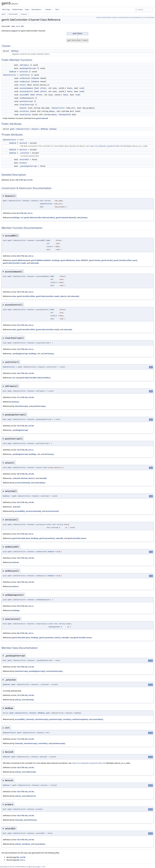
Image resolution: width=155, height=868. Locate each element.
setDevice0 (25, 78)
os (72, 111)
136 (18, 373)
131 (18, 397)
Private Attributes (136, 17)
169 (18, 474)
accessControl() (52, 511)
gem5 (4, 14)
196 (18, 292)
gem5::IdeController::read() (14, 263)
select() (63, 296)
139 (18, 558)
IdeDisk (13, 72)
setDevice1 (25, 82)
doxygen (38, 867)
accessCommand (26, 88)
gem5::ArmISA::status (77, 538)
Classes (49, 9)
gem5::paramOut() (47, 538)
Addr (37, 88)
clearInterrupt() (21, 406)
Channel (24, 14)
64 (18, 213)
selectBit (24, 160)
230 (18, 256)
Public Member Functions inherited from (25, 118)
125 (18, 840)
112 (18, 739)
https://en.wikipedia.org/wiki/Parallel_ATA (106, 146)
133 (18, 426)
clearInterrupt (27, 105)
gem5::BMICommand (21, 260)
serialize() (67, 719)
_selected (24, 153)
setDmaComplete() (80, 719)
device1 (23, 150)
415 (18, 534)
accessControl (26, 91)
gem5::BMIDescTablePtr (41, 260)
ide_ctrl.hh (17, 26)
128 (18, 667)
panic (135, 260)
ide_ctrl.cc (28, 213)
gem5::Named (42, 118)
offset (43, 88)
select (23, 85)
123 (18, 695)
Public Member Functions (110, 17)
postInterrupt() (39, 406)
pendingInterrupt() (37, 671)
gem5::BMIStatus (68, 260)
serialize (24, 111)
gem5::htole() (95, 260)
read (81, 88)
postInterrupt (26, 101)
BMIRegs (15, 51)
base (52, 111)
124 (18, 450)
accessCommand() (22, 483)
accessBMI (24, 95)
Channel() (30, 719)
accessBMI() (20, 511)
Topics (27, 9)
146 (18, 582)
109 (17, 180)
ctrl (22, 140)
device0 (23, 143)
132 (18, 349)
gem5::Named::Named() (66, 218)
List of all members (149, 17)
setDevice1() (31, 796)
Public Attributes (124, 17)
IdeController (13, 14)
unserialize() (40, 483)
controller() (43, 743)
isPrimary (24, 65)
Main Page (6, 9)
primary (23, 163)
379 (18, 606)
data (70, 88)
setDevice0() (31, 772)
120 (18, 767)
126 (18, 815)
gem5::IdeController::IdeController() (40, 218)
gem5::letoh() (107, 260)
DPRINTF (85, 260)
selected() (35, 263)
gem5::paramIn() (46, 638)
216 (18, 325)
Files (58, 9)
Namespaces (37, 9)
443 (18, 633)
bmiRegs (53, 129)
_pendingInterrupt (28, 166)
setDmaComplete (27, 98)
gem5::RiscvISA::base (21, 538)
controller (25, 75)
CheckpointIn (65, 115)
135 (18, 502)
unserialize (25, 115)
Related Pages (17, 9)
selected (24, 72)
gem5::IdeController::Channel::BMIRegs (29, 129)
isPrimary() (49, 354)
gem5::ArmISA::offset (123, 260)
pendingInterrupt (28, 68)
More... (48, 54)
